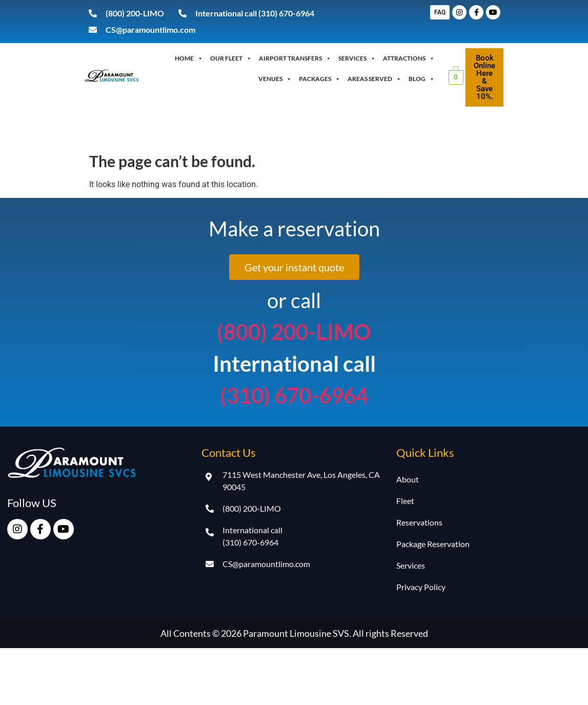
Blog (422, 79)
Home (189, 58)
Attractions (409, 58)
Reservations (419, 522)
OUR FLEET (231, 58)
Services (357, 58)
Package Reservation (433, 544)
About (408, 479)
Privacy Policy (421, 587)
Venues (275, 79)
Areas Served (374, 79)
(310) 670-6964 (294, 395)
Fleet (405, 501)
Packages (320, 79)
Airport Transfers (295, 58)
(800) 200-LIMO (294, 332)
